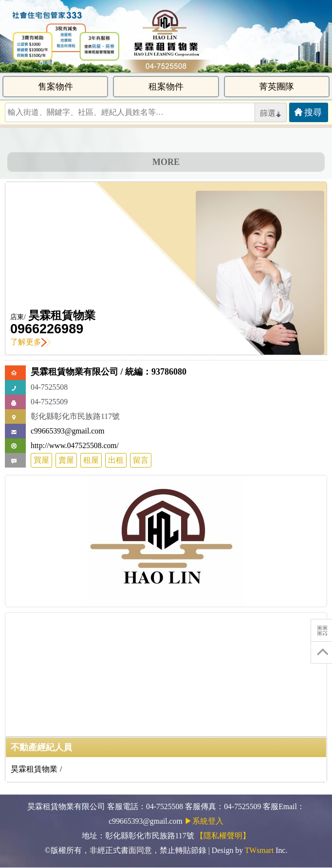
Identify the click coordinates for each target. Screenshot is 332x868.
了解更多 (31, 342)
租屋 (91, 460)
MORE (166, 162)
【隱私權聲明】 (223, 836)
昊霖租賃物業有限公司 (74, 372)
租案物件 (166, 87)
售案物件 (55, 87)
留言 (141, 460)
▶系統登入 (204, 821)
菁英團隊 (277, 87)
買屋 (41, 460)
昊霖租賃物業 (62, 316)
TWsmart (259, 850)
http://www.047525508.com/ (75, 445)
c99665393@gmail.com (67, 431)
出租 (116, 460)
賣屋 (66, 460)
